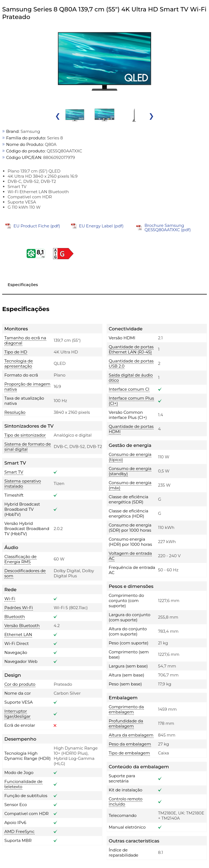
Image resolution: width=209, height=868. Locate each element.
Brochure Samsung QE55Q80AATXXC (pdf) (168, 228)
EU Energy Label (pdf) (101, 226)
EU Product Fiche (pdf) (37, 226)
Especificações (23, 285)
